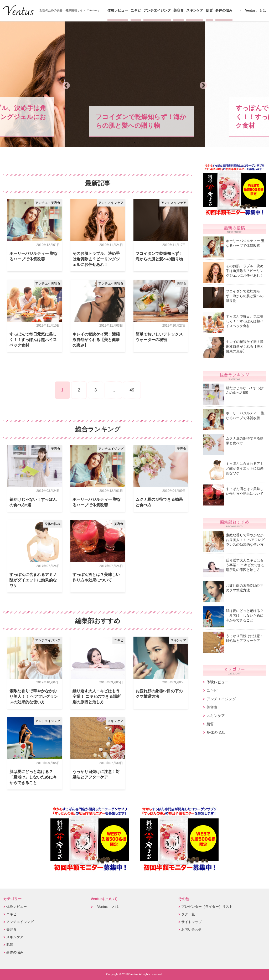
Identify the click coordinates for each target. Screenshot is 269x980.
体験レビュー (118, 10)
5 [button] (145, 142)
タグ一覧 (188, 914)
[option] (135, 84)
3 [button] (134, 142)
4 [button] (140, 142)
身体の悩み (224, 10)
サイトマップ (192, 922)
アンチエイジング (157, 10)
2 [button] (129, 142)
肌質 (209, 10)
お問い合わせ (192, 929)
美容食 (179, 10)
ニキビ (136, 10)
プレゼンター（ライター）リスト (207, 907)
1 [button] (124, 142)
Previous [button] (65, 84)
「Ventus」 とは (254, 11)
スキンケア (195, 10)
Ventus (18, 10)
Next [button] (202, 84)
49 (132, 390)
